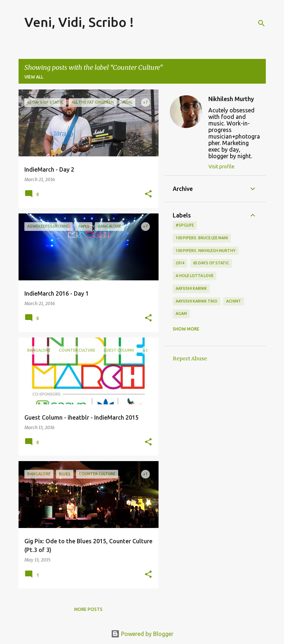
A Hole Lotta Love (195, 276)
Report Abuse (190, 359)
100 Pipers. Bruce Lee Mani (202, 238)
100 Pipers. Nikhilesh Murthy (206, 251)
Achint (234, 301)
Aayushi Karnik (191, 288)
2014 (180, 263)
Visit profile (221, 167)
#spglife (185, 225)
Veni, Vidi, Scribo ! (79, 22)
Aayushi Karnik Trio (197, 301)
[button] (148, 194)
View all (34, 77)
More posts (88, 609)
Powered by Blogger (142, 634)
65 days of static (211, 263)
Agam (181, 313)
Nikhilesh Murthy (231, 99)
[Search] (261, 23)
